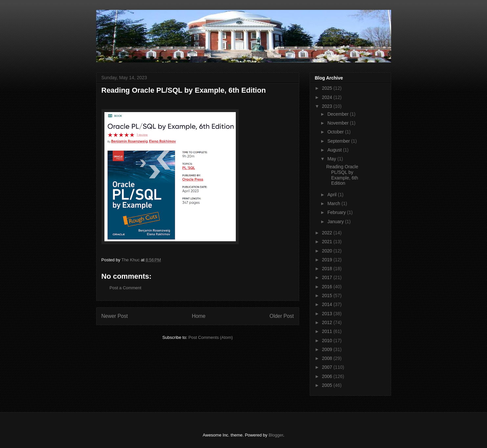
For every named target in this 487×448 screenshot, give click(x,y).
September (339, 141)
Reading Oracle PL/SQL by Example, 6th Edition (342, 175)
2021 (328, 242)
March (334, 203)
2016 (328, 287)
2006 (328, 376)
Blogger (276, 435)
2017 (328, 277)
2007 (328, 367)
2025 (328, 88)
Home (199, 316)
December (339, 114)
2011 (328, 331)
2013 (328, 314)
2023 (328, 106)
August (335, 150)
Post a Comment (126, 288)
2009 (328, 349)
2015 (328, 295)
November (339, 123)
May (332, 159)
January (336, 222)
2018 (328, 269)
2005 (328, 385)
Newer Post (115, 316)
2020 (328, 251)
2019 (328, 260)
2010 (328, 341)
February (337, 212)
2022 (328, 233)
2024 (328, 97)
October (336, 132)
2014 (328, 304)
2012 (328, 322)
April (333, 195)
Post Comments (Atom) (211, 337)
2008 (328, 358)
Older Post (282, 316)
